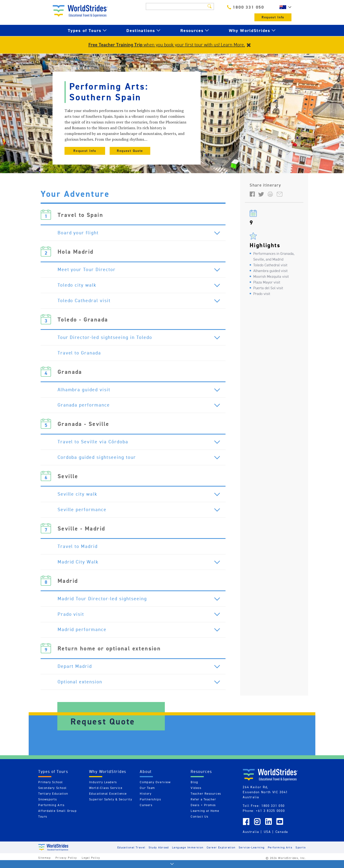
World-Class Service (106, 794)
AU (284, 7)
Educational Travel (131, 853)
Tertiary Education (53, 799)
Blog (194, 788)
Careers (146, 811)
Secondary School (53, 794)
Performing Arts (51, 811)
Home (56, 66)
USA (267, 837)
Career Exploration (221, 853)
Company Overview (155, 788)
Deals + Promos (203, 811)
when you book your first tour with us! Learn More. (167, 45)
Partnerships (150, 805)
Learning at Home (205, 817)
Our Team (147, 794)
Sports (301, 853)
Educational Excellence (108, 799)
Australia (251, 837)
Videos (196, 794)
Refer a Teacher (203, 805)
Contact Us (200, 822)
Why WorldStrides (250, 30)
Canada (282, 837)
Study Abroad (159, 853)
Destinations (141, 30)
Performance (72, 66)
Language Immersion (188, 853)
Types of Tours (85, 30)
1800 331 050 (246, 7)
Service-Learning (252, 853)
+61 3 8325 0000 (270, 816)
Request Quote (130, 151)
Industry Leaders (103, 788)
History (146, 799)
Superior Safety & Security (111, 805)
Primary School (51, 788)
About (146, 777)
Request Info (273, 17)
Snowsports (48, 805)
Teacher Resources (206, 799)
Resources (192, 30)
